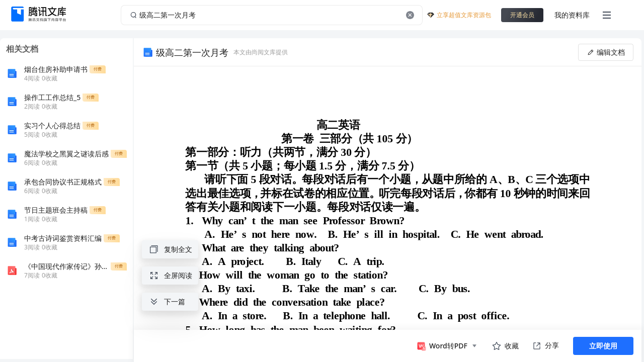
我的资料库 (572, 15)
